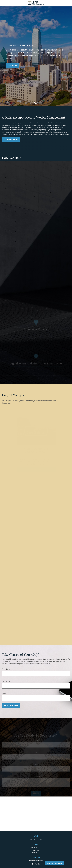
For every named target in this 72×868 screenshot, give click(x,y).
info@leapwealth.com (36, 861)
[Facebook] (33, 864)
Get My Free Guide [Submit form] (11, 706)
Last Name (6, 681)
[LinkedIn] (39, 864)
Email (4, 694)
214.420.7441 (38, 839)
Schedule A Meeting (55, 863)
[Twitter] (36, 864)
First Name (6, 669)
